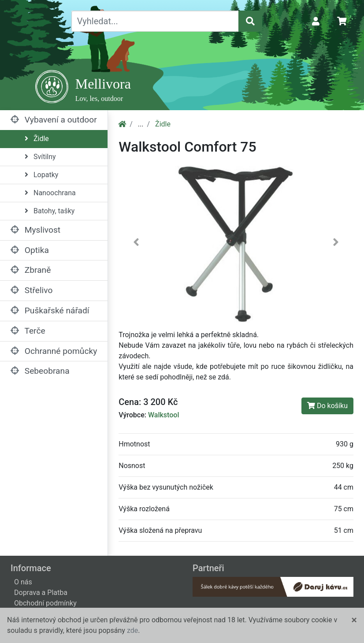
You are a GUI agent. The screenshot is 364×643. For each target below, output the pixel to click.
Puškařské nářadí (50, 310)
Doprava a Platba (41, 593)
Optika (30, 250)
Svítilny (40, 157)
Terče (28, 331)
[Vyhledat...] (155, 21)
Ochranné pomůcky (54, 351)
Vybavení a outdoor (54, 120)
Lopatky (41, 175)
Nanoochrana (50, 193)
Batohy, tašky (50, 211)
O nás (23, 582)
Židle (37, 139)
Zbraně (31, 270)
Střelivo (32, 290)
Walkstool (164, 415)
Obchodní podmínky (45, 603)
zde (132, 630)
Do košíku (327, 406)
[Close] (354, 620)
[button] (136, 244)
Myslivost (35, 230)
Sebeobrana (40, 371)
